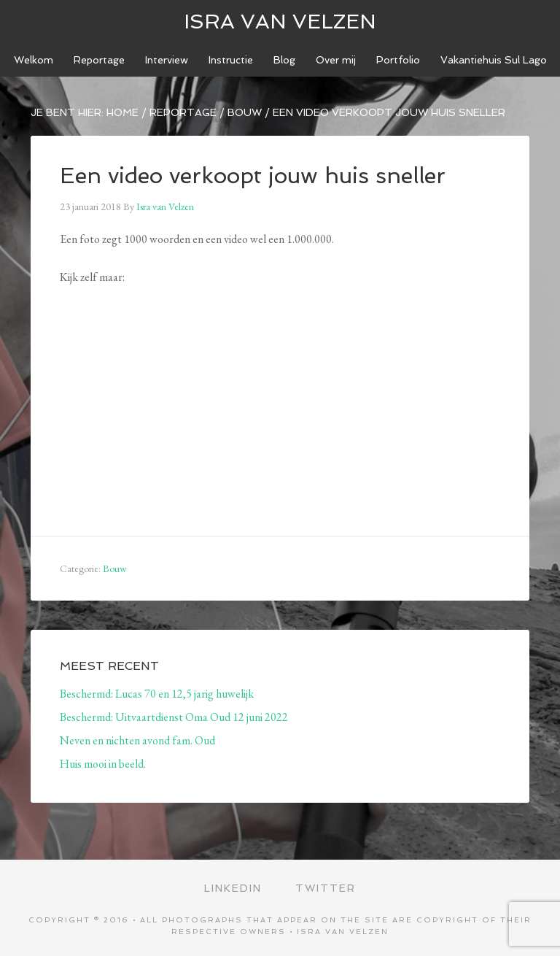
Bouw (115, 568)
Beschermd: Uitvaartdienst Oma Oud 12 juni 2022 (174, 717)
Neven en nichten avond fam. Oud (137, 740)
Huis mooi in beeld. (103, 764)
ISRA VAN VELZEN (280, 22)
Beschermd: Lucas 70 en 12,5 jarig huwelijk (157, 694)
